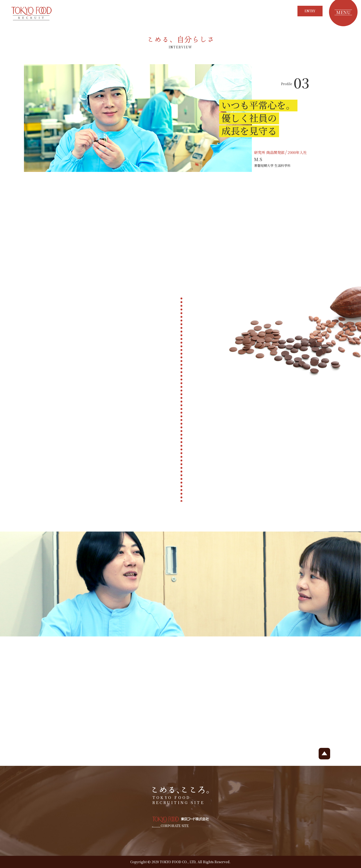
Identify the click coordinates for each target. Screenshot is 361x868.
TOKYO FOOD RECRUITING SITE (181, 796)
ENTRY (310, 11)
